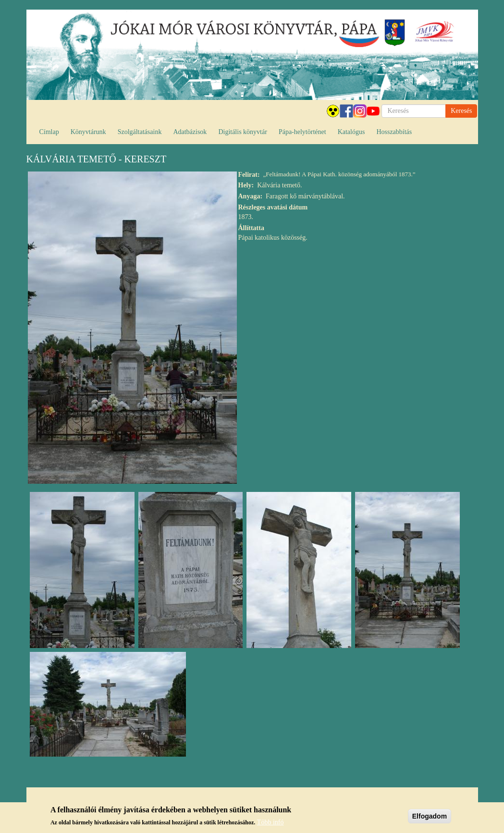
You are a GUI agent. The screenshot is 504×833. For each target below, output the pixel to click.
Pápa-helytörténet (302, 132)
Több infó (270, 823)
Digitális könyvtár (243, 132)
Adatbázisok (190, 132)
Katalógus (351, 132)
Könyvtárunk (88, 132)
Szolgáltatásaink (140, 132)
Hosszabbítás (394, 132)
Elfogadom (430, 817)
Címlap (49, 132)
